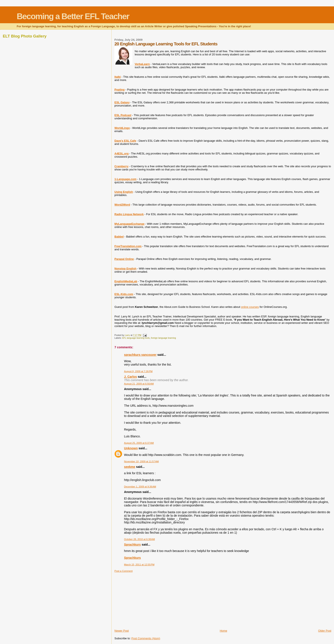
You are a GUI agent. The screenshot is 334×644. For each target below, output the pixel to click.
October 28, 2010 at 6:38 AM (139, 539)
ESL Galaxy (122, 102)
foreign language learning (163, 338)
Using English (124, 192)
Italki (118, 77)
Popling (119, 90)
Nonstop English (125, 269)
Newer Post (122, 631)
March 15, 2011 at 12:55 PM (139, 565)
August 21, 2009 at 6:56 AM (139, 384)
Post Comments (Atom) (146, 638)
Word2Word (122, 205)
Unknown (131, 448)
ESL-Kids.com (124, 294)
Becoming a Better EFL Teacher (73, 16)
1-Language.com (125, 179)
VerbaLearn (142, 64)
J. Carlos (130, 377)
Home (224, 631)
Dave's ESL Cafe (125, 141)
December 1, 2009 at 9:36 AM (140, 487)
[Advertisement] (146, 599)
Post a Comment (123, 571)
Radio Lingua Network (129, 214)
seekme (130, 467)
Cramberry (121, 166)
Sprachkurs (132, 545)
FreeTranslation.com (128, 246)
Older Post (325, 631)
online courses (250, 307)
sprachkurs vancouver (140, 355)
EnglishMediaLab (126, 281)
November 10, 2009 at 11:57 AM (141, 461)
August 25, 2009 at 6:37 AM (139, 443)
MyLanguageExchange (129, 224)
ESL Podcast (123, 115)
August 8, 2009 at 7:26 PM (138, 371)
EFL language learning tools (136, 338)
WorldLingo (122, 128)
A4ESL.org (121, 153)
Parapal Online (124, 259)
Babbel (119, 237)
